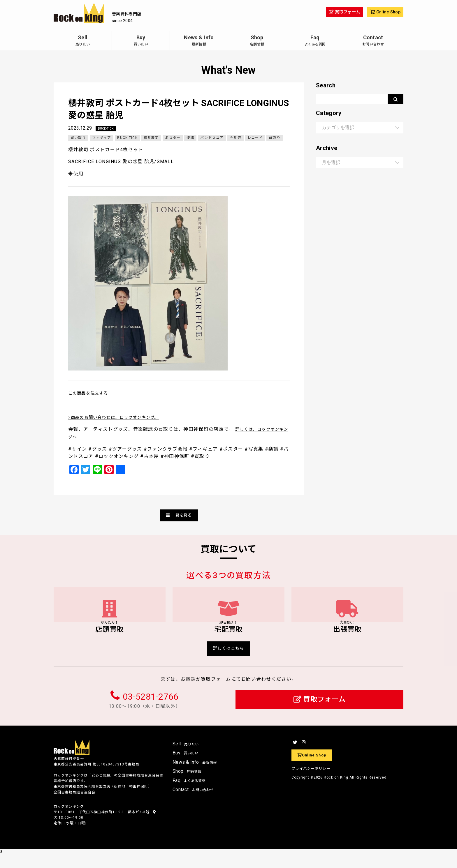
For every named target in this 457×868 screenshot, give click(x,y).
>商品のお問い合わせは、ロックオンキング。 (120, 418)
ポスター (174, 138)
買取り (276, 138)
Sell (83, 41)
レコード (256, 138)
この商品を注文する (91, 393)
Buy (141, 41)
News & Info (199, 41)
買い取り (78, 138)
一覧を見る (179, 515)
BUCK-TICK (107, 129)
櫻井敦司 (152, 138)
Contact (373, 41)
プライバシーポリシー (311, 783)
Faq (315, 41)
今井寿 (237, 138)
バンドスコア (213, 138)
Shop (257, 41)
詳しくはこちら (229, 662)
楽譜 (191, 138)
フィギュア (102, 138)
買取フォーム (320, 713)
